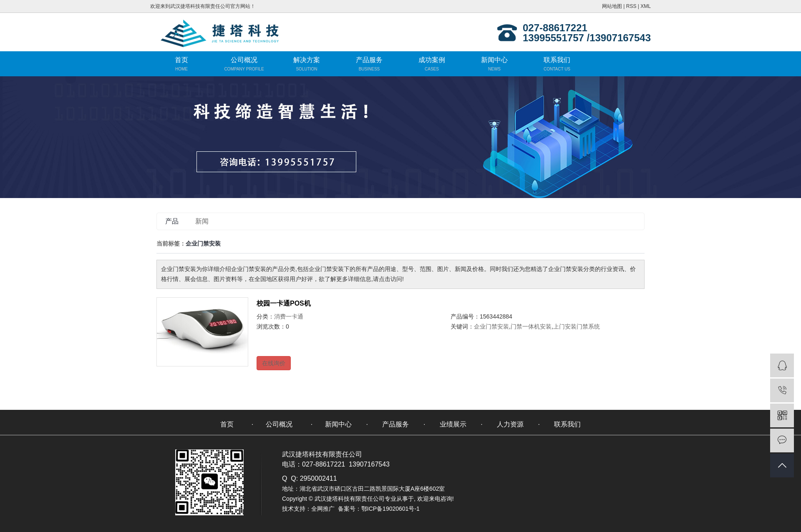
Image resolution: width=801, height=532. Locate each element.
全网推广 (323, 509)
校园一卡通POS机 (284, 303)
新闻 (202, 221)
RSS (631, 6)
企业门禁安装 (491, 326)
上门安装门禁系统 (577, 326)
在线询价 (274, 363)
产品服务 (369, 60)
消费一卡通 (289, 316)
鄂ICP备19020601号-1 (390, 509)
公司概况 (244, 60)
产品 (172, 221)
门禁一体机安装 (531, 326)
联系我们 (557, 60)
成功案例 (432, 60)
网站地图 (612, 6)
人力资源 (510, 424)
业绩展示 (453, 424)
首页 (181, 60)
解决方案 (307, 60)
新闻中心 (494, 60)
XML (646, 6)
